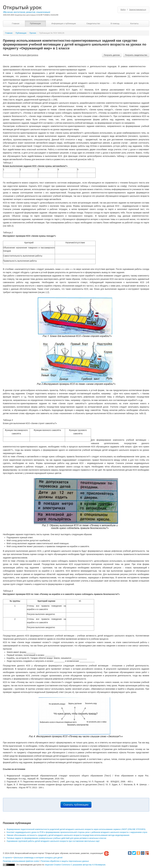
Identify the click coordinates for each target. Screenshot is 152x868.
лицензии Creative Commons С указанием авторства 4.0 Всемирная (75, 865)
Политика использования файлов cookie (21, 861)
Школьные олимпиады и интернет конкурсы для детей (38, 858)
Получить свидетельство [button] (136, 55)
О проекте (7, 858)
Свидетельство (93, 24)
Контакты (134, 24)
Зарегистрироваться (138, 10)
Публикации (35, 24)
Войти (123, 10)
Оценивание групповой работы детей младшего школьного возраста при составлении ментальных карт (53, 841)
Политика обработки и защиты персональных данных (65, 861)
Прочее (33, 33)
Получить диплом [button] (112, 55)
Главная (16, 24)
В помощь (115, 24)
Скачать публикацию (76, 805)
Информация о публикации (64, 24)
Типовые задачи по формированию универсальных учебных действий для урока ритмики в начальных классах (56, 838)
